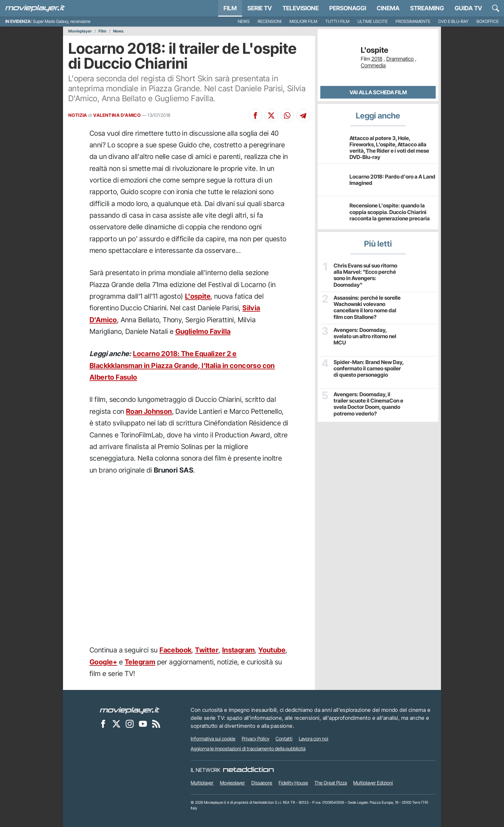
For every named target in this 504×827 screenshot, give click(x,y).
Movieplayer (80, 31)
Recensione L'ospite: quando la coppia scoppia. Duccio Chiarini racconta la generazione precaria (390, 212)
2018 (377, 59)
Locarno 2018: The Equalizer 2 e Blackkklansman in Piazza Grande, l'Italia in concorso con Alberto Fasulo (182, 365)
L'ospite (198, 296)
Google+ (103, 662)
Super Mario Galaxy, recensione (62, 21)
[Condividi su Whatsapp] (287, 115)
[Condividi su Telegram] (303, 115)
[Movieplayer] (130, 710)
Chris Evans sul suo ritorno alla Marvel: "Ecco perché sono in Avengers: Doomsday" (365, 275)
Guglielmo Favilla (203, 331)
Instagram (239, 650)
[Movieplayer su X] (116, 723)
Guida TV (468, 8)
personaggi (348, 8)
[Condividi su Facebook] (255, 115)
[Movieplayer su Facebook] (103, 723)
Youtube (272, 650)
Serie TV (260, 8)
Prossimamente (413, 21)
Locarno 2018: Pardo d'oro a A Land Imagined (392, 180)
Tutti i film (337, 21)
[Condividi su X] (271, 115)
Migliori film (303, 21)
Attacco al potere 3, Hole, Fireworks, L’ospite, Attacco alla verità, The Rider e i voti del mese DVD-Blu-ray (389, 148)
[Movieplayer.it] (35, 8)
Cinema (388, 8)
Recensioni (270, 21)
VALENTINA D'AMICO (117, 115)
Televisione (301, 8)
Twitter (207, 650)
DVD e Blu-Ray (453, 21)
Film (230, 8)
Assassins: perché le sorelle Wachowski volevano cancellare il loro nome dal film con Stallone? (367, 307)
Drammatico (400, 59)
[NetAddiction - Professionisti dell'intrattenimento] (248, 770)
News (244, 21)
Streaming (427, 8)
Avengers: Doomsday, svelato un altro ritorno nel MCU (365, 336)
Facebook (175, 650)
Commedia (373, 65)
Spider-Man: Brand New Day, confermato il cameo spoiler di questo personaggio (369, 369)
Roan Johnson (149, 411)
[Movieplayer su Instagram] (130, 723)
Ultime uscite (373, 21)
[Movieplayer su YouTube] (143, 723)
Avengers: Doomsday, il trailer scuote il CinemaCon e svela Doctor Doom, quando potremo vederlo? (368, 404)
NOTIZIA (78, 115)
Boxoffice (488, 21)
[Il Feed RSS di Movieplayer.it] (156, 723)
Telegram (140, 662)
